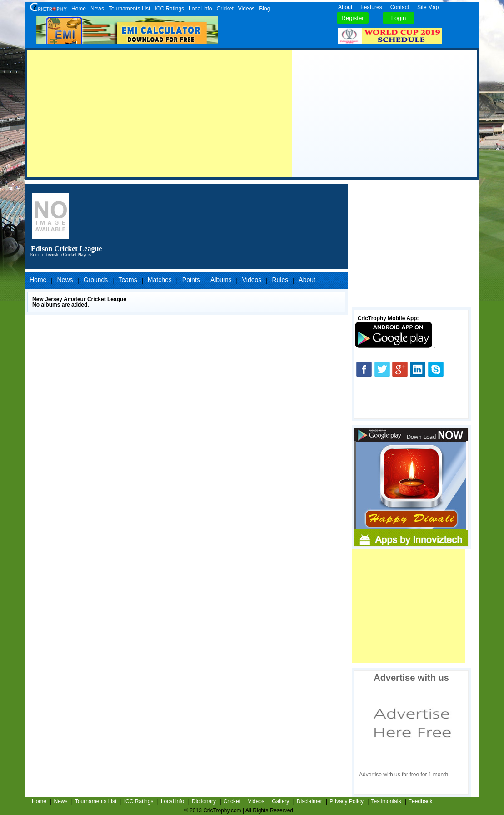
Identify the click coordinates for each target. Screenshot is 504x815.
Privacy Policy (347, 801)
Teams (127, 280)
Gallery (280, 801)
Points (191, 280)
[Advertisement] (160, 114)
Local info (200, 9)
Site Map (428, 7)
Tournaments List (129, 9)
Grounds (96, 280)
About (345, 7)
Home (79, 9)
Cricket (225, 9)
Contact (400, 7)
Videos (246, 9)
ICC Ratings (169, 9)
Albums (221, 280)
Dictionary (204, 801)
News (97, 9)
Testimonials (386, 801)
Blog (264, 9)
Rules (280, 280)
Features (371, 7)
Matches (160, 280)
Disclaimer (309, 801)
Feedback (421, 801)
